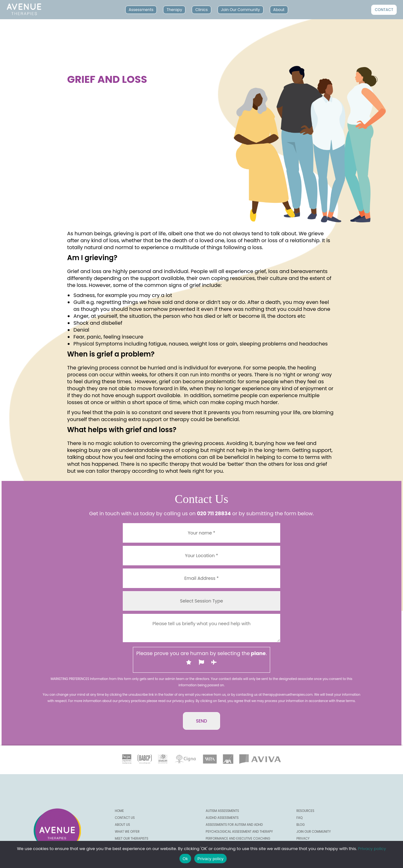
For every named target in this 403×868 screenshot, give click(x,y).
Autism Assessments (222, 811)
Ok (185, 859)
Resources (306, 811)
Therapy (174, 10)
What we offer (127, 832)
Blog (301, 825)
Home (119, 811)
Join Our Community (241, 10)
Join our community (314, 832)
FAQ (300, 818)
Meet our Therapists (132, 839)
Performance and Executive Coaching (238, 839)
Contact (384, 10)
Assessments (141, 10)
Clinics (201, 10)
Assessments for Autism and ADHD (234, 825)
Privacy (303, 839)
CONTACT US (125, 818)
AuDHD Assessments (222, 818)
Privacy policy (372, 849)
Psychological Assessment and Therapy (239, 832)
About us (122, 825)
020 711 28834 (214, 514)
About (279, 10)
